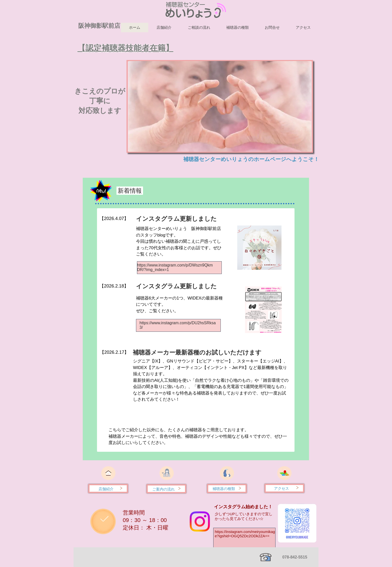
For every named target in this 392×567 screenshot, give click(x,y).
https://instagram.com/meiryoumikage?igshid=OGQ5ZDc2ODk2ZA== (245, 534)
